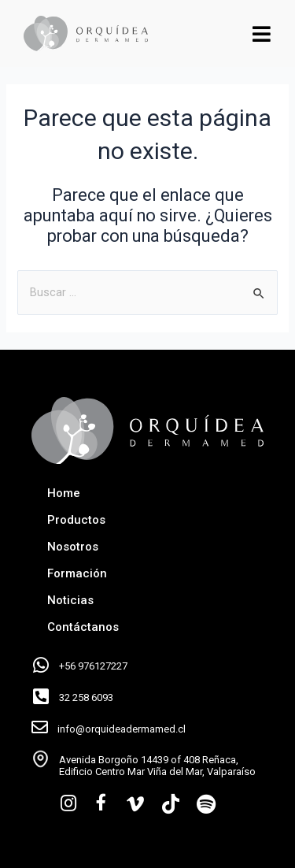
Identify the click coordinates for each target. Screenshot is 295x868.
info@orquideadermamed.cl (122, 729)
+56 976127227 (93, 666)
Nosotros (73, 547)
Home (64, 493)
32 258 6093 (86, 697)
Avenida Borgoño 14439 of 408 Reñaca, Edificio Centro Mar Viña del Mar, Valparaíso (157, 766)
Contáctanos (83, 627)
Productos (76, 520)
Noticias (70, 600)
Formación (77, 573)
